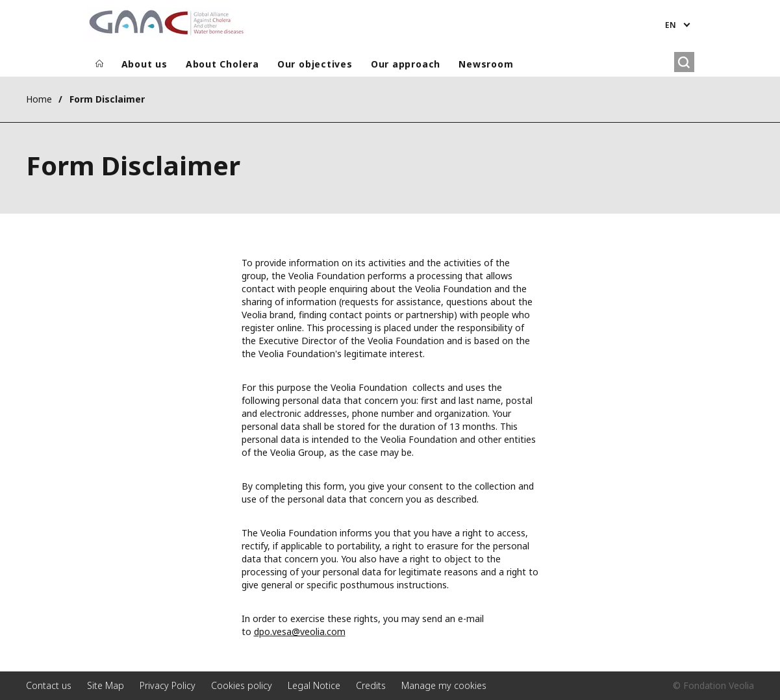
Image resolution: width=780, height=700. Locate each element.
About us (145, 64)
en (671, 25)
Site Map (106, 685)
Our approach (406, 64)
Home (39, 99)
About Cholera (222, 64)
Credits (371, 685)
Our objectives (315, 64)
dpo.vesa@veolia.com (300, 631)
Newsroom (486, 64)
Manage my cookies (444, 685)
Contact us (49, 685)
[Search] (684, 62)
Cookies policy (242, 685)
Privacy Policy (168, 685)
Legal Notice (314, 685)
